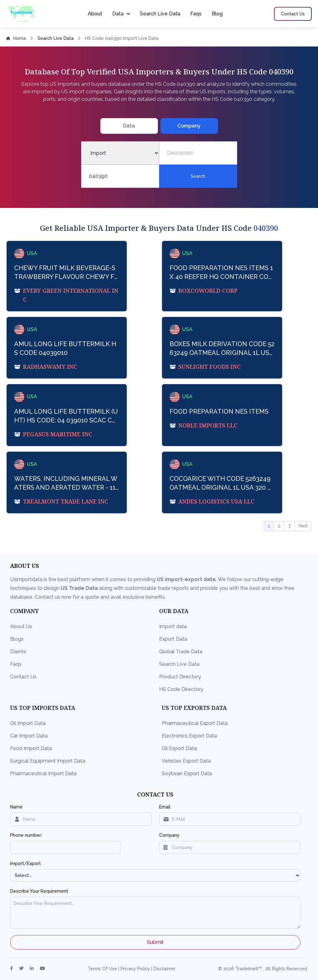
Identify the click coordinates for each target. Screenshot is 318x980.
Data (121, 14)
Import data (173, 626)
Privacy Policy (136, 969)
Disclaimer (165, 969)
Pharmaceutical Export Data (195, 723)
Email (165, 807)
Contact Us (23, 677)
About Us (21, 626)
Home (16, 38)
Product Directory (180, 677)
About (95, 14)
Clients (18, 652)
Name (16, 807)
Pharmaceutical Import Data (43, 773)
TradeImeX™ (249, 969)
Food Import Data (31, 748)
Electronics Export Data (189, 736)
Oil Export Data (179, 748)
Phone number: (26, 835)
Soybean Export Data (187, 773)
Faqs (196, 14)
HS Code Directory (181, 689)
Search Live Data (160, 14)
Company (169, 835)
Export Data (173, 639)
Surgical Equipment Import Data (48, 761)
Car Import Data (29, 736)
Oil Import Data (28, 723)
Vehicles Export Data (186, 761)
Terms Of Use (103, 969)
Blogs (17, 639)
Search (198, 176)
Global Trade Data (181, 652)
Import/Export (25, 863)
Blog (217, 14)
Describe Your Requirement (39, 891)
